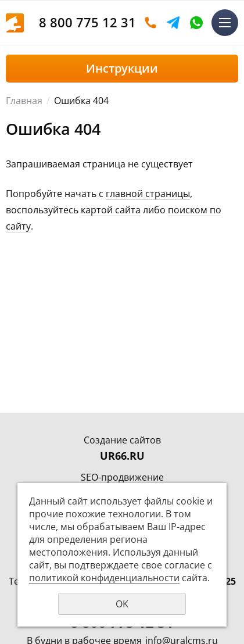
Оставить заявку (150, 23)
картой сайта (111, 210)
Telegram (173, 23)
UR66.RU (122, 456)
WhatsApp (196, 23)
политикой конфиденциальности (104, 578)
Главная (24, 101)
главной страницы (148, 194)
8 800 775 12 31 (87, 22)
